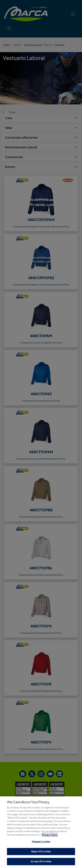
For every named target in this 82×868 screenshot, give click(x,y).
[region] (41, 832)
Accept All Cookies (41, 861)
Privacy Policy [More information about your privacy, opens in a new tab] (50, 835)
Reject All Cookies (41, 851)
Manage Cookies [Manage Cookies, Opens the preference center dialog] (41, 842)
